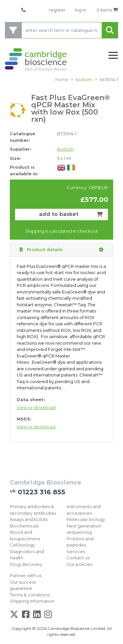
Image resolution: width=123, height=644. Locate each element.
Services (76, 551)
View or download (36, 407)
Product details (61, 250)
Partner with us (26, 575)
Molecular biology (86, 519)
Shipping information (32, 601)
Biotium (84, 79)
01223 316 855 (41, 492)
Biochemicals (24, 526)
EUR (103, 187)
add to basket (71, 214)
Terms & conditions (30, 595)
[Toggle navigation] (113, 56)
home (62, 79)
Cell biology (22, 545)
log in (81, 10)
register (57, 10)
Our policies (79, 564)
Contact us (78, 558)
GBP (93, 187)
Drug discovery (26, 564)
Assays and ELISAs (29, 519)
